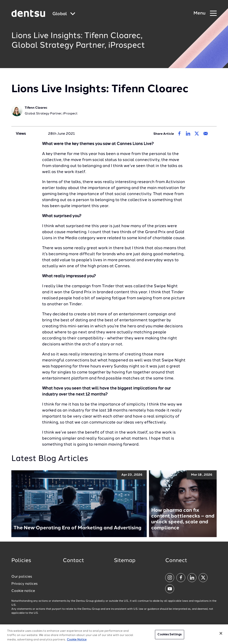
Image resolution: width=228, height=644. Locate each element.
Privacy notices (24, 584)
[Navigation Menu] (205, 13)
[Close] (221, 636)
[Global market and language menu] (64, 14)
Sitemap (125, 561)
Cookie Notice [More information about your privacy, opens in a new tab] (77, 642)
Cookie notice (23, 591)
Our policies (22, 577)
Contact (73, 561)
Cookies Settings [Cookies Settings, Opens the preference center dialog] (169, 637)
